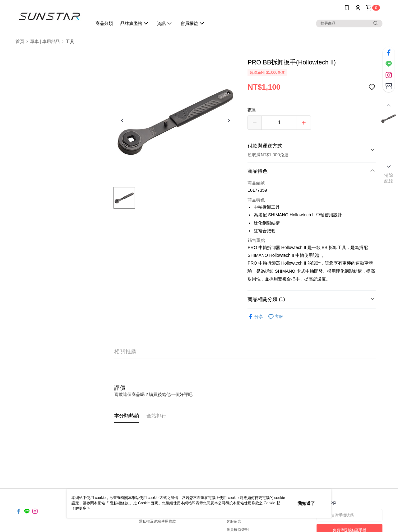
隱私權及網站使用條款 (157, 521)
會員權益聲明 (238, 530)
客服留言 (234, 521)
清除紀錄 (389, 178)
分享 (255, 317)
